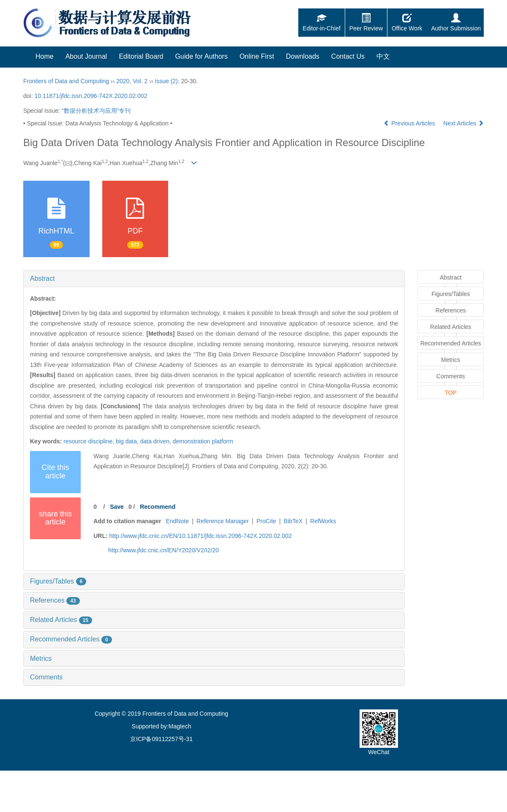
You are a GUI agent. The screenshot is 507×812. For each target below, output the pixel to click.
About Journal (86, 56)
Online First (257, 56)
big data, (128, 441)
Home (45, 56)
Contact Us (348, 56)
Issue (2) (166, 81)
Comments (46, 677)
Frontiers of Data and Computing (66, 81)
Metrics (41, 659)
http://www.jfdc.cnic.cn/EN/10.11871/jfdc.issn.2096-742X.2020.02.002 (201, 536)
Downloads (303, 56)
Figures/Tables (58, 581)
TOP (451, 393)
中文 (383, 56)
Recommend (158, 507)
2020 (123, 81)
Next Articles (463, 123)
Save (117, 507)
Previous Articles (410, 123)
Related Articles (61, 620)
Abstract (42, 278)
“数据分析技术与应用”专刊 (96, 111)
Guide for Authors (201, 56)
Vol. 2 (140, 81)
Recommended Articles (71, 639)
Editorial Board (141, 56)
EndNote (177, 521)
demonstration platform (203, 441)
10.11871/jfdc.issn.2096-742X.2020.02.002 (91, 96)
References (55, 600)
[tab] (214, 279)
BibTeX (293, 521)
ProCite (266, 521)
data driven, (157, 441)
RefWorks (323, 521)
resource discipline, (90, 441)
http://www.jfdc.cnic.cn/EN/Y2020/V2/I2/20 (163, 550)
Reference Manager (223, 521)
